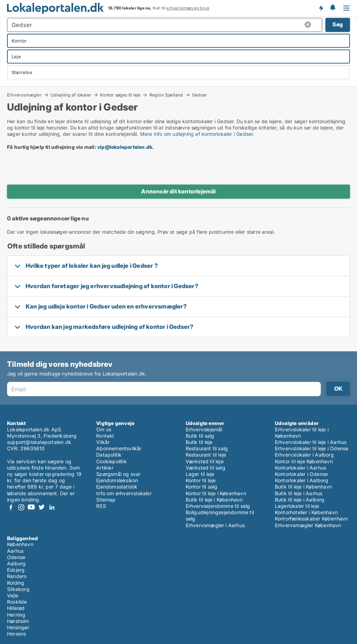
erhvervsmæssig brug (188, 8)
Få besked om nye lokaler (321, 8)
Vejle (13, 595)
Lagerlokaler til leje (297, 506)
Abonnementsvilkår (119, 448)
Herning (16, 615)
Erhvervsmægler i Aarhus (215, 525)
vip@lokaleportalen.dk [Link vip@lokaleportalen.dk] (125, 147)
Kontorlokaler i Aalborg (302, 480)
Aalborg (16, 563)
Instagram (21, 507)
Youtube (31, 507)
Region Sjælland (166, 95)
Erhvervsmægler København (308, 525)
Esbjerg (16, 570)
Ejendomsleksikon (117, 480)
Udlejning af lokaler (71, 95)
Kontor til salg (202, 487)
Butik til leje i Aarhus (299, 493)
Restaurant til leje (206, 455)
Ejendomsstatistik (117, 487)
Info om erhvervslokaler (124, 493)
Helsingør (18, 627)
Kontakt (105, 436)
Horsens (16, 634)
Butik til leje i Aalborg (300, 500)
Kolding (16, 583)
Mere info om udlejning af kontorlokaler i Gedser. (197, 134)
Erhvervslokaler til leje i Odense (312, 448)
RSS (101, 506)
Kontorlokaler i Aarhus (300, 468)
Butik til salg (200, 436)
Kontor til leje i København (216, 493)
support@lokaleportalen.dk (39, 442)
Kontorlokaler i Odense (301, 474)
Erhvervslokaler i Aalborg (304, 455)
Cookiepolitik (111, 461)
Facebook (11, 507)
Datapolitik (109, 455)
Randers (17, 576)
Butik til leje (199, 442)
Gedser (200, 95)
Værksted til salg (206, 468)
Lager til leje (200, 474)
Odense (16, 557)
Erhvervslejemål (204, 429)
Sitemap (106, 500)
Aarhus (15, 551)
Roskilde (17, 602)
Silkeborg (18, 589)
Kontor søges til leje (120, 95)
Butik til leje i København (214, 500)
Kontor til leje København (304, 461)
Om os (104, 429)
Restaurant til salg (207, 448)
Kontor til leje (201, 480)
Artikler (105, 468)
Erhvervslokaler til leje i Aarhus (311, 442)
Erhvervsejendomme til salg (218, 506)
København (20, 544)
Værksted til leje (205, 461)
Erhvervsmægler (24, 95)
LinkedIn (52, 507)
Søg (338, 24)
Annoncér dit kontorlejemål (178, 191)
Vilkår (103, 442)
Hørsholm (18, 621)
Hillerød (16, 608)
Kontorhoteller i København (306, 512)
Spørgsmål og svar (118, 474)
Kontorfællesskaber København (312, 519)
